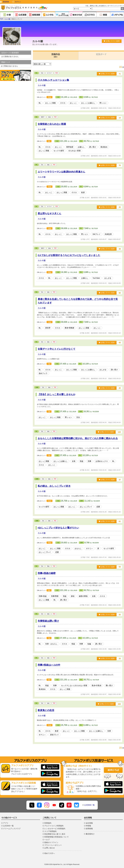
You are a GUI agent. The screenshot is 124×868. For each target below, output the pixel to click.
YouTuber (96, 278)
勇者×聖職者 (69, 328)
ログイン (18, 2)
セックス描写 (59, 151)
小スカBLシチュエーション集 (53, 80)
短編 (89, 644)
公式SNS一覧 (89, 805)
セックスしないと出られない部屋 (74, 685)
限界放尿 (70, 147)
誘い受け (93, 147)
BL (36, 73)
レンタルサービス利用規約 (55, 829)
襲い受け (109, 685)
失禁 (109, 731)
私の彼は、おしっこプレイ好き (54, 486)
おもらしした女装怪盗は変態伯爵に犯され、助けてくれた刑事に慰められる (78, 438)
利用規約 (48, 823)
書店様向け (90, 834)
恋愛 (37, 387)
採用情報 (89, 829)
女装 (74, 461)
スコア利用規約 (50, 831)
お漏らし (81, 147)
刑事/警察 (55, 596)
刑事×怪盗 (43, 596)
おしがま (108, 278)
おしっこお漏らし (88, 103)
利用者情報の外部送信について (57, 837)
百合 (78, 417)
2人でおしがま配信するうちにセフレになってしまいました (69, 255)
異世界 (48, 328)
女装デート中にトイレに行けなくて (57, 349)
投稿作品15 (56, 56)
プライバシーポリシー (53, 845)
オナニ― (90, 548)
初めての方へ (50, 853)
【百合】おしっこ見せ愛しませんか (57, 394)
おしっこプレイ (86, 507)
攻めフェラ (43, 373)
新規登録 (6, 2)
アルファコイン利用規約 (54, 826)
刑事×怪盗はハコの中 (49, 665)
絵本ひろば (113, 770)
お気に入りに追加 (112, 41)
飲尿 (83, 192)
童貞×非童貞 (96, 685)
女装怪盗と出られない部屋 (52, 124)
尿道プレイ (54, 735)
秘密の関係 (83, 596)
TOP (1, 19)
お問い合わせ (50, 848)
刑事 (90, 461)
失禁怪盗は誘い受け (48, 621)
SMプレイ (97, 234)
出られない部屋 (75, 151)
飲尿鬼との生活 (46, 710)
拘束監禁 (108, 234)
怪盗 (82, 461)
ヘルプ (47, 840)
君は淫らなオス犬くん (49, 213)
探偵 (73, 596)
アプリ (6, 823)
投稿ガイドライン (51, 842)
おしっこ (73, 103)
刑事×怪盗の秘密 (47, 573)
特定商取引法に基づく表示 (55, 834)
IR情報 (88, 826)
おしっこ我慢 (50, 103)
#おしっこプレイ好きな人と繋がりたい (58, 528)
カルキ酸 (7, 19)
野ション (103, 103)
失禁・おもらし (51, 644)
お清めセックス (102, 461)
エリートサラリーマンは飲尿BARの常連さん (62, 172)
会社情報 (89, 823)
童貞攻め (104, 147)
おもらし (78, 548)
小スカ (63, 103)
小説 (58, 97)
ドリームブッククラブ (12, 829)
